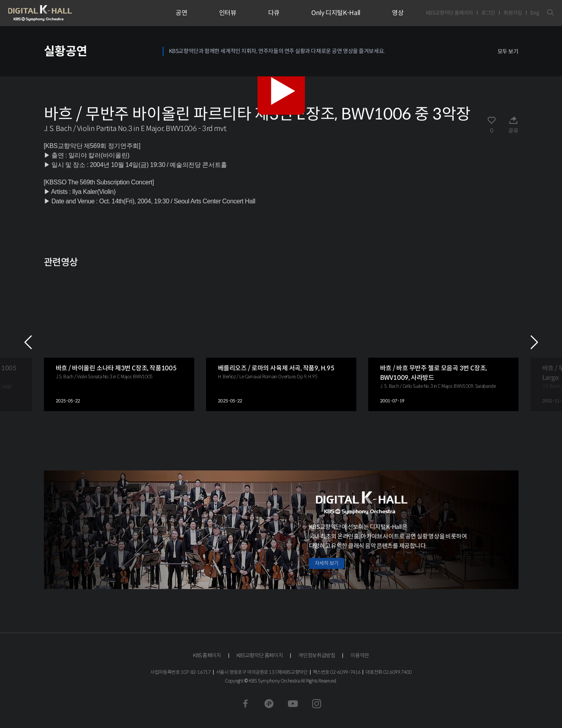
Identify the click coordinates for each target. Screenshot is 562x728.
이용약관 (360, 655)
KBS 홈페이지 (207, 655)
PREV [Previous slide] (28, 342)
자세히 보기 (327, 563)
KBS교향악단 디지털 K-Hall (59, 13)
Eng (535, 13)
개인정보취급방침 (317, 655)
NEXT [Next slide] (534, 342)
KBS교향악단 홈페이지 (449, 13)
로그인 (488, 13)
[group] (119, 342)
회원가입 (513, 13)
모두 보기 (508, 51)
